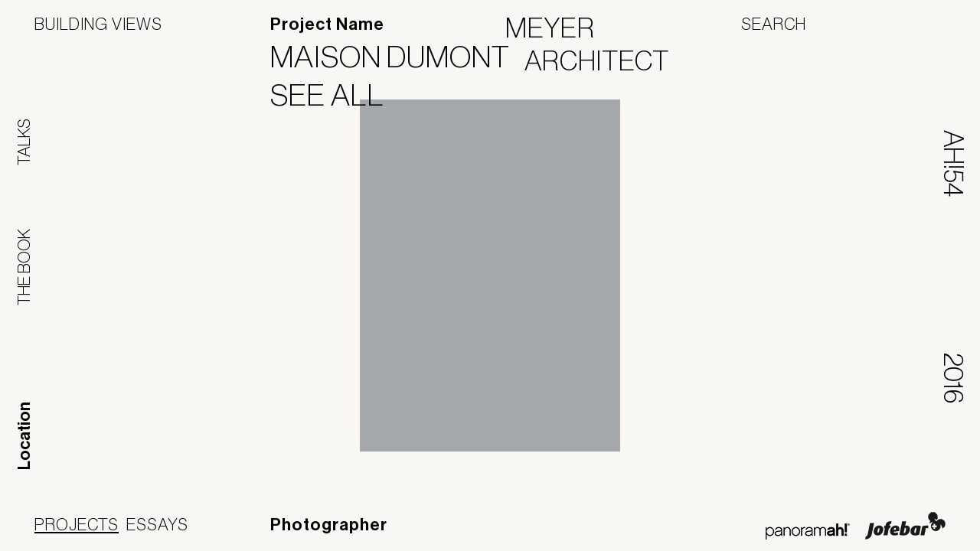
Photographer (329, 525)
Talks (24, 142)
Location (24, 436)
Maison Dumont (400, 57)
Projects (77, 524)
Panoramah (807, 531)
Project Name (327, 24)
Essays (157, 524)
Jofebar (905, 526)
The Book (24, 267)
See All (337, 95)
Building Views (98, 24)
